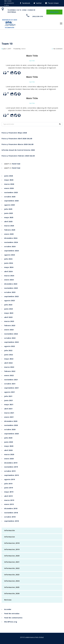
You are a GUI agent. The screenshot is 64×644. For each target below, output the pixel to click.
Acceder (8, 609)
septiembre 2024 (12, 251)
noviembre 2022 (11, 334)
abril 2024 (8, 271)
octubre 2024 (10, 246)
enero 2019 (9, 504)
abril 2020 (8, 450)
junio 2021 (9, 400)
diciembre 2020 (11, 421)
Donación (54, 12)
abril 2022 (8, 363)
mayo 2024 (9, 267)
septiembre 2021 (12, 388)
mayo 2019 (9, 492)
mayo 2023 (9, 313)
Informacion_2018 (12, 543)
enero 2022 (9, 375)
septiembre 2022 (12, 342)
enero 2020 (9, 459)
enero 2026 (9, 188)
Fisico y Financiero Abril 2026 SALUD (17, 139)
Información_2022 (12, 568)
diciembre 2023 (11, 284)
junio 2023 (9, 309)
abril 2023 (8, 317)
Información (10, 530)
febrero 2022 (10, 371)
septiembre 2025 (12, 201)
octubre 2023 (10, 292)
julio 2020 (8, 438)
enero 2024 (9, 280)
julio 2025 (8, 209)
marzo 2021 (9, 413)
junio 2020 (9, 442)
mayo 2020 (9, 446)
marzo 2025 (9, 226)
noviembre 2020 (11, 425)
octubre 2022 (10, 338)
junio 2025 (9, 213)
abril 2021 (8, 409)
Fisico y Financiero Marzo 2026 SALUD (18, 144)
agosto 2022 (10, 346)
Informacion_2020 (12, 556)
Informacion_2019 (12, 549)
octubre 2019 (10, 471)
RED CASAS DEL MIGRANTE (9, 2)
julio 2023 (8, 305)
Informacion (10, 537)
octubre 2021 (10, 384)
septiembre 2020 (12, 434)
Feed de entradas (12, 614)
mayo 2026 (9, 180)
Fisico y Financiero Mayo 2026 (14, 133)
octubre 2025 (10, 197)
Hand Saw (16, 164)
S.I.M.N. (7, 5)
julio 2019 (8, 484)
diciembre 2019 (11, 463)
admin (23, 49)
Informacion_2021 (12, 562)
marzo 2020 (9, 454)
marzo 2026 (9, 184)
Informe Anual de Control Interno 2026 (18, 150)
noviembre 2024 (11, 242)
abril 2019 (8, 496)
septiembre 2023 (12, 296)
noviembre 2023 (11, 288)
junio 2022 (9, 355)
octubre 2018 (10, 517)
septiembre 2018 (12, 521)
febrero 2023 (10, 325)
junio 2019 (9, 488)
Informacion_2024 (12, 581)
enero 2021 (9, 417)
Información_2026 (12, 593)
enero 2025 (9, 234)
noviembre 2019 (11, 467)
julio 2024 (8, 259)
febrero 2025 (10, 230)
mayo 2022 (9, 359)
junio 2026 (9, 176)
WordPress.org (11, 622)
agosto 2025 (10, 205)
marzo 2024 (9, 276)
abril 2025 (8, 222)
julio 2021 (8, 396)
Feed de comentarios (13, 618)
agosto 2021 (10, 392)
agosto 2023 (10, 301)
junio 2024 (9, 263)
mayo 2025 (9, 217)
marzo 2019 (9, 500)
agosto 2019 (10, 479)
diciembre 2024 (11, 238)
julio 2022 (8, 350)
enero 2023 (9, 330)
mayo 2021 (9, 404)
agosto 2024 (10, 255)
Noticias (8, 600)
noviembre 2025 (11, 192)
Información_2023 (12, 575)
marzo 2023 (9, 321)
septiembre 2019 (12, 475)
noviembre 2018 (11, 513)
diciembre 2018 (11, 508)
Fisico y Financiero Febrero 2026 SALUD (18, 156)
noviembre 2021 (11, 380)
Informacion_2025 (12, 587)
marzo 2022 (9, 367)
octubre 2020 (10, 429)
